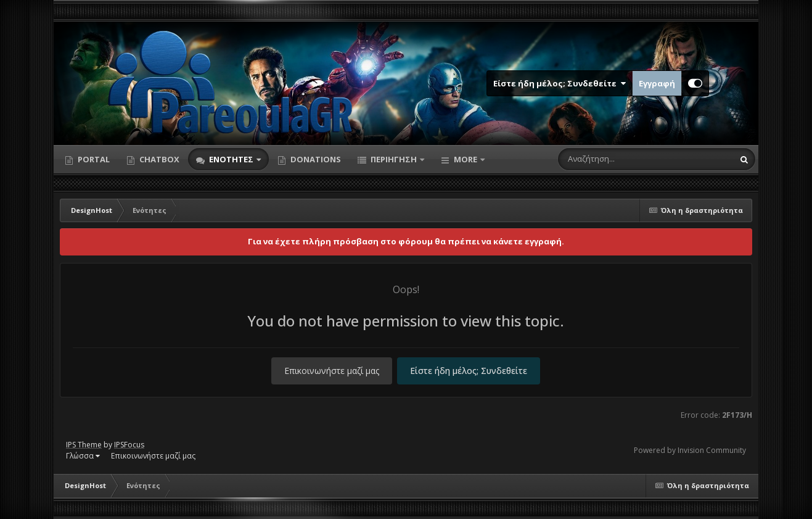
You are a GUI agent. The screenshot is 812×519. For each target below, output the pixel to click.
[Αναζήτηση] (620, 159)
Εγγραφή (657, 83)
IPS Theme (84, 445)
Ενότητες (231, 159)
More (465, 159)
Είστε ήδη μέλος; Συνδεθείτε (560, 83)
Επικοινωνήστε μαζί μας (332, 371)
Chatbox (158, 159)
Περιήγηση (394, 159)
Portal (93, 159)
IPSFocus (129, 445)
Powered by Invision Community (690, 450)
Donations (315, 159)
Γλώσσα (83, 456)
